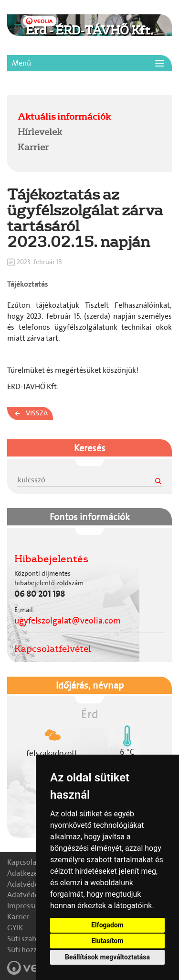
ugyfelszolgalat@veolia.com (68, 621)
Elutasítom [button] (107, 941)
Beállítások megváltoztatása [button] (107, 957)
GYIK (15, 928)
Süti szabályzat (32, 939)
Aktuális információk (64, 116)
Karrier (33, 147)
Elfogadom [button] (107, 925)
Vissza (37, 413)
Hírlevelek (40, 132)
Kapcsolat (23, 862)
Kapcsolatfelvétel (53, 648)
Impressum (26, 906)
